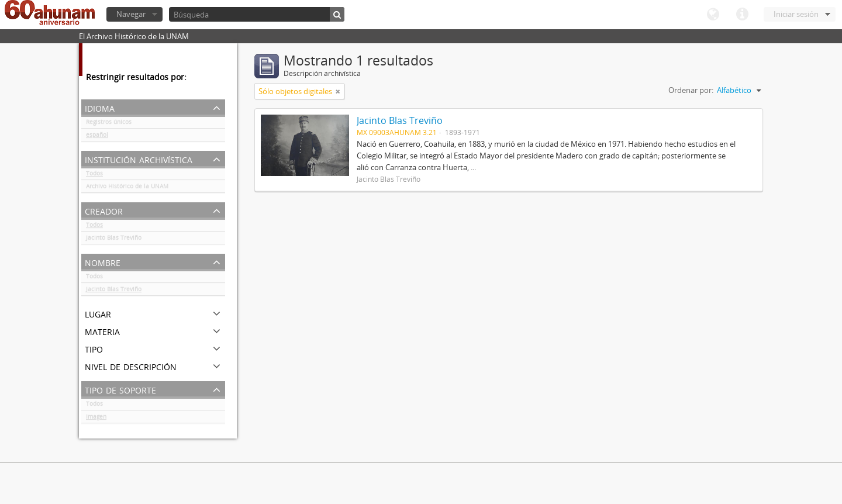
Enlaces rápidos (742, 15)
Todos (94, 175)
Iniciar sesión (796, 14)
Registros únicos (109, 124)
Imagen (96, 419)
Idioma (713, 15)
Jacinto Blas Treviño (114, 240)
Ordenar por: (691, 90)
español (97, 137)
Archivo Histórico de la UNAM (127, 188)
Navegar (131, 14)
